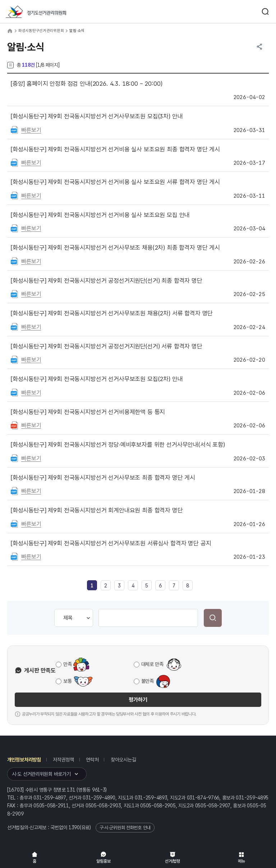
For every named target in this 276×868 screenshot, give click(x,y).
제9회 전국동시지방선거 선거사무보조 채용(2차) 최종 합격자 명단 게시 (115, 248)
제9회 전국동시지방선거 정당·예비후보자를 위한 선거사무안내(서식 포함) (118, 445)
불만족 (148, 681)
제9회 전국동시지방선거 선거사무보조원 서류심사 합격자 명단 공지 (111, 543)
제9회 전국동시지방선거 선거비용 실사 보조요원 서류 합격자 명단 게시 (115, 182)
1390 (74, 827)
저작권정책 (63, 760)
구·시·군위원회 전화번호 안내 (125, 828)
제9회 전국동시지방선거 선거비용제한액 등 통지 (88, 412)
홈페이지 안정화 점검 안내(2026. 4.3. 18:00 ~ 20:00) (86, 84)
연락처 (92, 760)
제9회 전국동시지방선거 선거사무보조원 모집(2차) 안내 (97, 379)
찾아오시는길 (123, 760)
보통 (67, 681)
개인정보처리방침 (24, 760)
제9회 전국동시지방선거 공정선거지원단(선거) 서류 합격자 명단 (107, 346)
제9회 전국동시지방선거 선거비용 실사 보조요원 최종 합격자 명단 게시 (115, 149)
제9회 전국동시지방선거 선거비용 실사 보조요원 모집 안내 (100, 215)
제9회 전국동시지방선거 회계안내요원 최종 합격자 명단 (97, 510)
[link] (92, 586)
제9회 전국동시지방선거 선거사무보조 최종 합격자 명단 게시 (103, 478)
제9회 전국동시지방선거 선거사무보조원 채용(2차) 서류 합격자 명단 (112, 313)
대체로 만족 (152, 664)
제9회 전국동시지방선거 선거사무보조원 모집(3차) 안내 (97, 116)
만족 (67, 664)
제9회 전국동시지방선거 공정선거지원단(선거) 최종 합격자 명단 (107, 281)
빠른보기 (31, 130)
